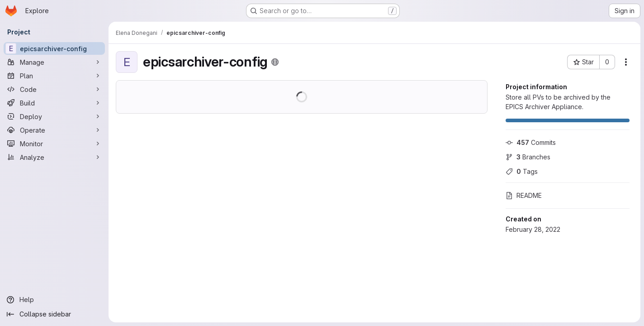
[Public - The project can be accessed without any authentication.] (275, 62)
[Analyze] (54, 157)
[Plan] (54, 76)
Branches (528, 157)
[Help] (54, 300)
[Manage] (54, 62)
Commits (531, 142)
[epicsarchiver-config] (54, 48)
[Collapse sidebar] (54, 314)
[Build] (54, 103)
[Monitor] (54, 144)
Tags (522, 171)
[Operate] (54, 130)
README (524, 195)
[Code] (54, 89)
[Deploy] (54, 116)
